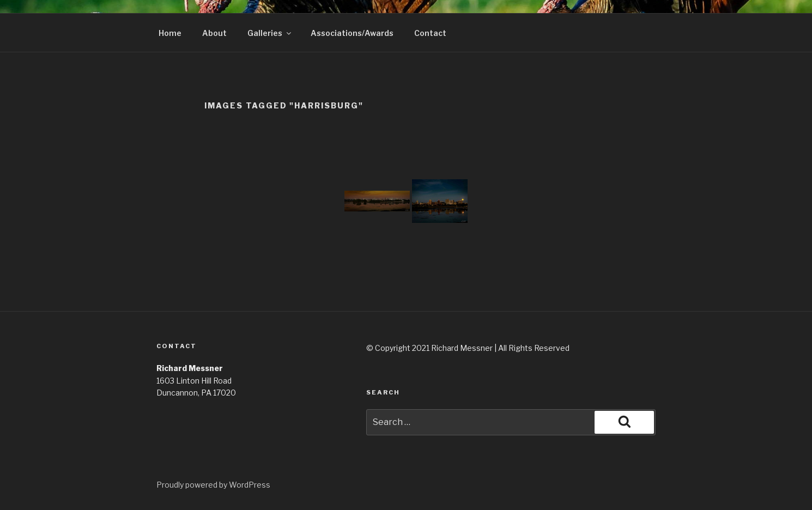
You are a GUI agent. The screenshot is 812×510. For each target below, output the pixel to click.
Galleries (270, 33)
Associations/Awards (352, 33)
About (214, 33)
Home (170, 33)
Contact (430, 33)
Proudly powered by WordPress (213, 485)
